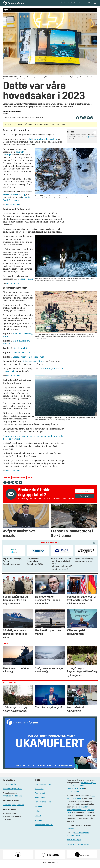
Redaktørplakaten (74, 794)
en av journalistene (87, 142)
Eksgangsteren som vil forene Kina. (29, 360)
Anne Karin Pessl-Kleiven (12, 799)
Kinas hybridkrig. (21, 351)
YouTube (38, 823)
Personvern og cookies (44, 805)
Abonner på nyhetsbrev (44, 827)
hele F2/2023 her (13, 286)
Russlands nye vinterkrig (14, 197)
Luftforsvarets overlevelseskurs (43, 142)
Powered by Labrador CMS (50, 865)
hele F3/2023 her (13, 378)
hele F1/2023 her (13, 207)
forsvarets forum (19, 480)
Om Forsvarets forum (43, 787)
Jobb (83, 4)
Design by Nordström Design (78, 847)
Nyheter (63, 4)
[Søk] (89, 4)
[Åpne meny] (95, 4)
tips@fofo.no (90, 140)
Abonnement (40, 796)
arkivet (31, 480)
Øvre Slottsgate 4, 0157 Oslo (14, 807)
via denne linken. (26, 282)
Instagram (39, 814)
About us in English (74, 843)
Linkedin (38, 818)
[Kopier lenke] (92, 120)
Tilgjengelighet (41, 800)
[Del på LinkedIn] (85, 120)
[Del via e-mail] (88, 120)
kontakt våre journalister (12, 791)
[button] (94, 546)
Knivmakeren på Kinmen (34, 364)
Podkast (77, 4)
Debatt (70, 4)
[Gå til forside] (19, 4)
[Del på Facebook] (78, 120)
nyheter (7, 480)
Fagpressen (72, 831)
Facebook (39, 809)
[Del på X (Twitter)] (81, 120)
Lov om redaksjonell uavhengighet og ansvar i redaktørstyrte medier (82, 788)
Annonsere (39, 791)
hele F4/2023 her (13, 473)
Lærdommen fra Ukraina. (24, 355)
